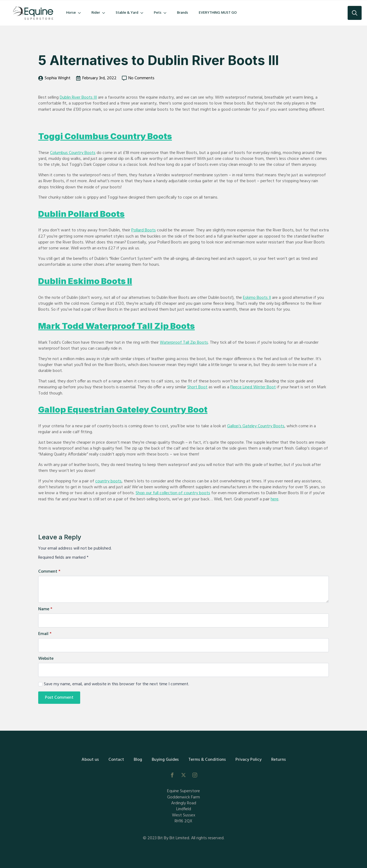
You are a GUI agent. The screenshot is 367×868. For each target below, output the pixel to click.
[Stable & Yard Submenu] (143, 13)
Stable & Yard (127, 13)
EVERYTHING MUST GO (218, 13)
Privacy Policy (248, 760)
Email (45, 634)
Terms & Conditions (207, 760)
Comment (49, 572)
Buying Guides (165, 760)
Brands (183, 13)
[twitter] (183, 775)
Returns (278, 760)
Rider (96, 13)
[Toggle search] (355, 13)
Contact (116, 760)
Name (45, 609)
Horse (71, 13)
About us (90, 760)
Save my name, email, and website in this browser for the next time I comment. (117, 684)
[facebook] (172, 775)
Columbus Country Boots (73, 153)
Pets (158, 13)
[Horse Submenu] (81, 13)
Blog (138, 760)
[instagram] (195, 775)
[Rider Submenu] (105, 13)
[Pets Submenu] (167, 13)
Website (46, 659)
